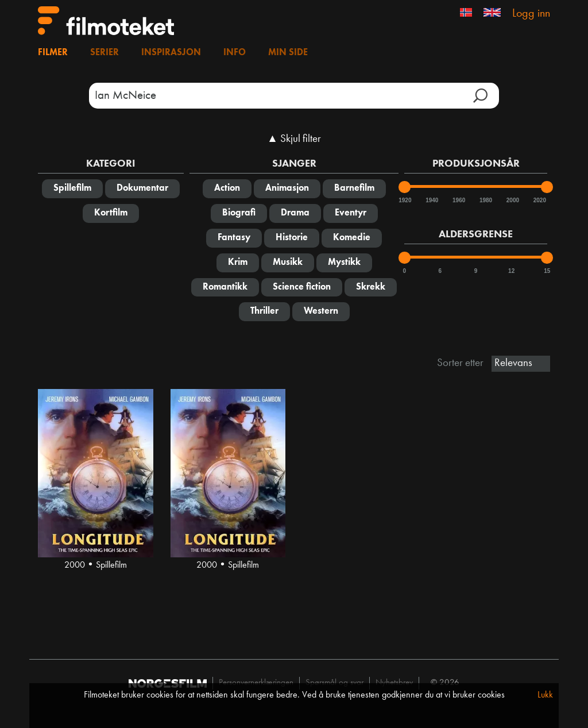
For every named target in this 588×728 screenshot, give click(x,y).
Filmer (53, 53)
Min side (288, 53)
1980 (485, 200)
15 (547, 271)
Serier (105, 53)
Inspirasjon (171, 53)
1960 (458, 200)
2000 (512, 200)
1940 (431, 200)
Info (235, 53)
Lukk (545, 695)
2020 (539, 200)
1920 (404, 200)
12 (511, 271)
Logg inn (531, 14)
